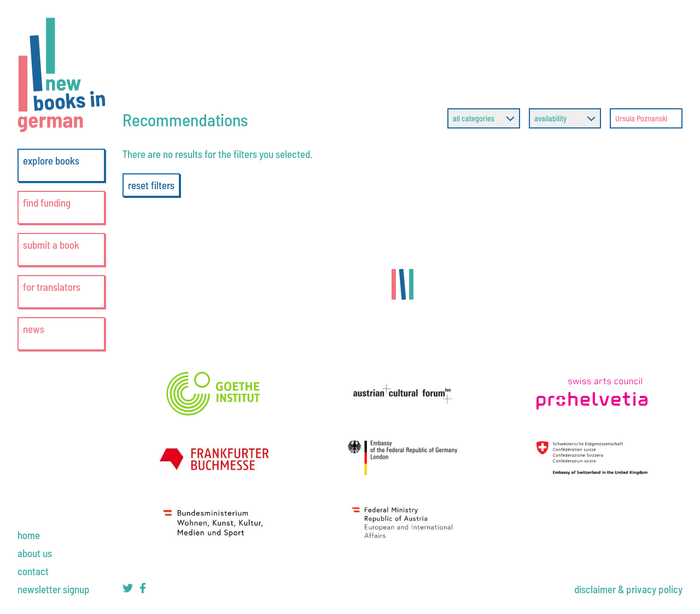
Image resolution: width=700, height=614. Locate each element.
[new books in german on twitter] (128, 590)
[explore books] (61, 165)
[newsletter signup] (54, 589)
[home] (29, 535)
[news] (61, 334)
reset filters (151, 185)
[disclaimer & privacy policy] (628, 589)
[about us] (35, 553)
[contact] (33, 571)
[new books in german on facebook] (143, 590)
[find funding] (61, 207)
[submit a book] (61, 250)
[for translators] (61, 292)
